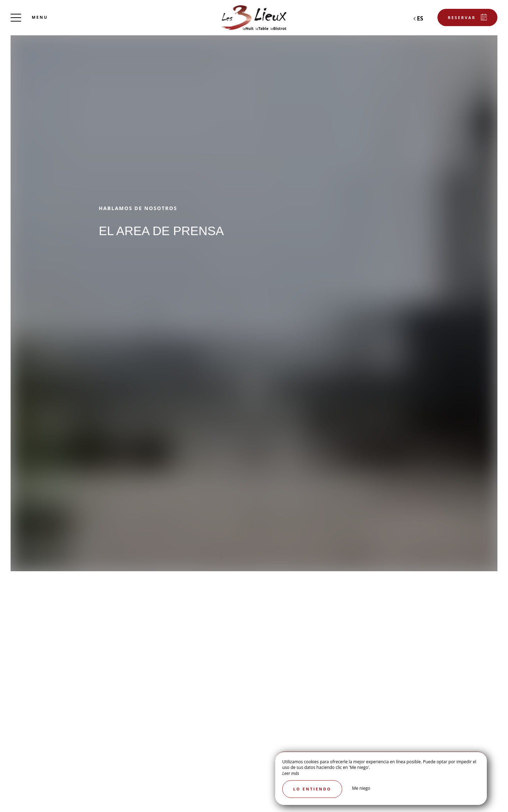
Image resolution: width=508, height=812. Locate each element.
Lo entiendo (312, 789)
